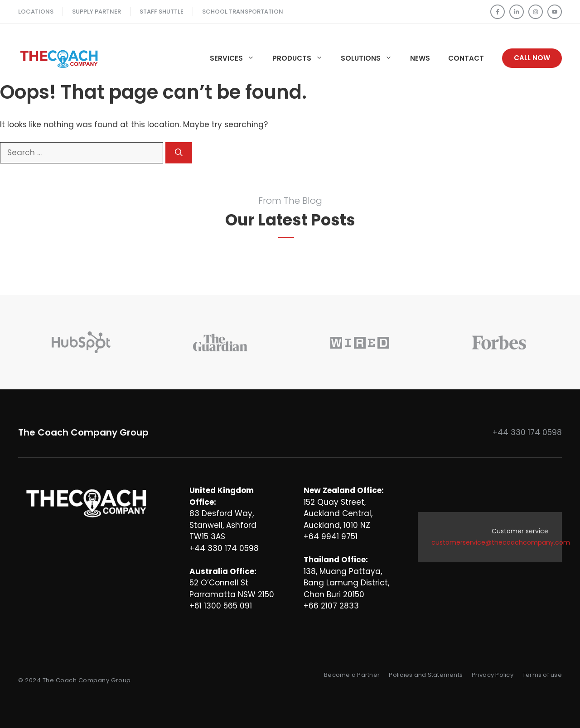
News (420, 58)
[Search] (179, 153)
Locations (36, 12)
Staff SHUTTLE (162, 12)
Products (302, 58)
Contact (466, 58)
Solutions (371, 58)
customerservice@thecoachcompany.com (501, 542)
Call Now (532, 58)
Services (237, 58)
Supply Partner (97, 12)
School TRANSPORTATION (243, 12)
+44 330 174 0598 (527, 432)
